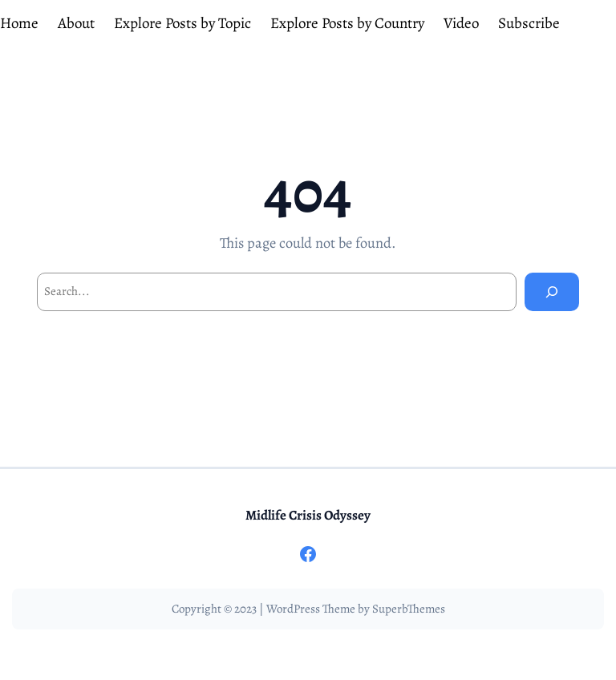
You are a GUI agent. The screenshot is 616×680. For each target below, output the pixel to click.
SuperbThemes (409, 609)
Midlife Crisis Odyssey (308, 515)
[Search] (552, 292)
